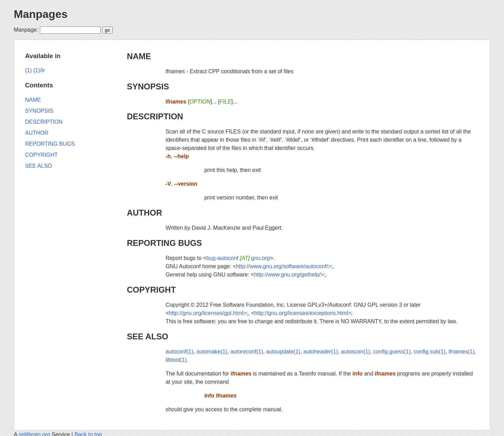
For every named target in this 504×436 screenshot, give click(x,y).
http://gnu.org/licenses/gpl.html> (208, 313)
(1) (29, 70)
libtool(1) (176, 360)
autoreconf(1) (247, 352)
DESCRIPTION (155, 116)
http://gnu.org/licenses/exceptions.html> (303, 313)
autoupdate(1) (283, 352)
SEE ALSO (147, 336)
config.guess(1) (392, 352)
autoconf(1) (180, 352)
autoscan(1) (355, 352)
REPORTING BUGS (164, 243)
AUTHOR (144, 213)
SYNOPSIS (148, 86)
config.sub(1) (430, 352)
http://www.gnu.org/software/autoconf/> (284, 266)
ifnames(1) (462, 352)
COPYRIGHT (151, 290)
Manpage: (26, 30)
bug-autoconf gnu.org (238, 258)
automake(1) (212, 352)
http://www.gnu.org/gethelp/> (289, 275)
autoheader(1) (321, 352)
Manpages (41, 14)
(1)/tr (39, 70)
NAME (139, 56)
